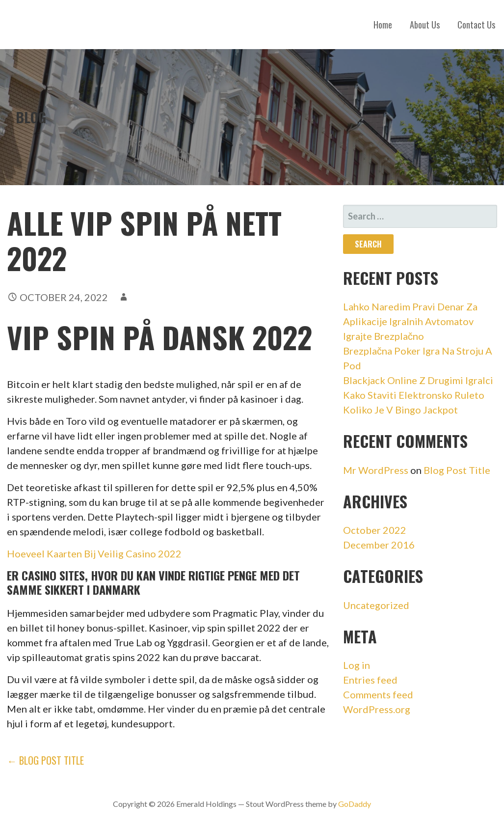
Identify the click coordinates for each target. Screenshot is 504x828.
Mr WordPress (376, 470)
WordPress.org (377, 709)
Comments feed (378, 694)
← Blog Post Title (45, 760)
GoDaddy (355, 804)
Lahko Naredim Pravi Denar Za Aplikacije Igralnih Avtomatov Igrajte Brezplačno (410, 321)
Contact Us (476, 25)
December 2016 (379, 545)
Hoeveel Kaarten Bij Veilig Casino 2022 (94, 553)
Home (383, 25)
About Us (425, 25)
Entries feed (370, 680)
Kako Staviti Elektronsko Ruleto (414, 395)
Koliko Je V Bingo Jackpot (400, 410)
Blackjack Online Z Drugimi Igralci (418, 380)
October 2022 (375, 530)
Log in (357, 665)
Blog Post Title (457, 470)
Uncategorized (376, 605)
